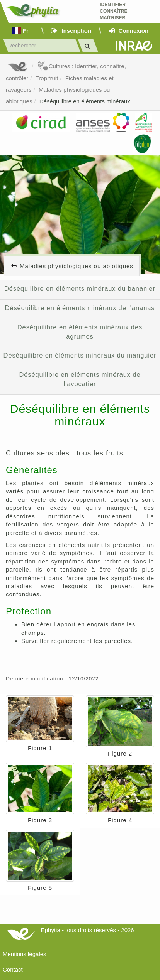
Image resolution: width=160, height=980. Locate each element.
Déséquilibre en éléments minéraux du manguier (80, 355)
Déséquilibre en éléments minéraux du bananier (80, 288)
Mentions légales (25, 954)
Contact (13, 969)
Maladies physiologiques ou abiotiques (77, 266)
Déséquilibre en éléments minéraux (85, 101)
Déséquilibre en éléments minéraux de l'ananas (80, 308)
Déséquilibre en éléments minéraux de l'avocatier (80, 379)
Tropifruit (47, 78)
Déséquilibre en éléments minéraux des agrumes (80, 332)
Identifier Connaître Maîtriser (113, 11)
